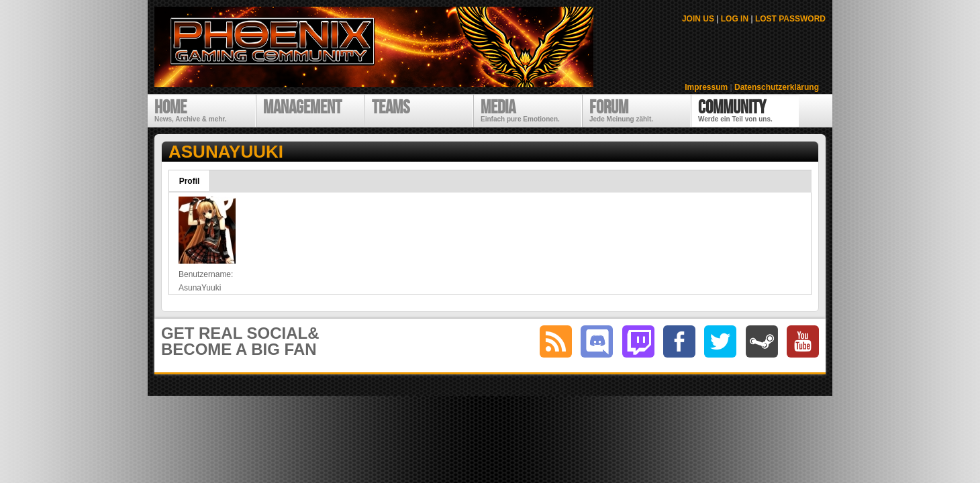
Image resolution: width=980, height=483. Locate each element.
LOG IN (735, 19)
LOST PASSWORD (790, 19)
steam (762, 341)
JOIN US (698, 19)
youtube (803, 341)
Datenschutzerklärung (777, 87)
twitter (720, 341)
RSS (556, 341)
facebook (679, 341)
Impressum (706, 87)
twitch (638, 341)
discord (597, 341)
